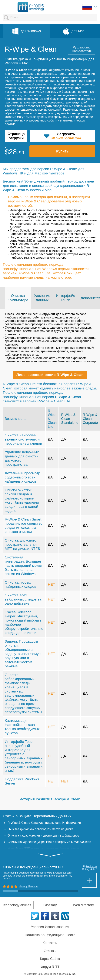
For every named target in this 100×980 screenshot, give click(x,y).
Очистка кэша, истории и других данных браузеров (43, 836)
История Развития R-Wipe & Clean (50, 799)
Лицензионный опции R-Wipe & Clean (50, 375)
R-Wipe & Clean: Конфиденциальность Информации (44, 823)
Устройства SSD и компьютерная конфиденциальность (46, 848)
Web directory (83, 905)
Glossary (50, 905)
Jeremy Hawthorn (29, 886)
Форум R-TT (50, 967)
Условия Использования (50, 927)
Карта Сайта (50, 959)
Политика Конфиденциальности (50, 935)
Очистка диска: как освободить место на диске (40, 829)
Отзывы (50, 951)
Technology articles (17, 905)
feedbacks (92, 866)
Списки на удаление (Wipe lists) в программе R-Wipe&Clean (49, 842)
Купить (62, 151)
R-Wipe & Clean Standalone (70, 419)
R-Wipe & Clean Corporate (90, 419)
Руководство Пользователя (82, 49)
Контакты (50, 943)
